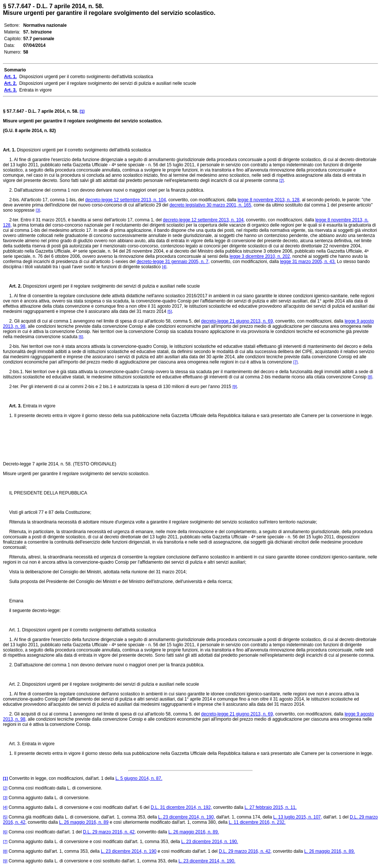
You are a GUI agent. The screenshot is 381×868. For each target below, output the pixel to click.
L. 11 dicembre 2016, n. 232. (257, 822)
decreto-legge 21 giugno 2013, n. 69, (238, 321)
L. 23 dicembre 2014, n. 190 (129, 851)
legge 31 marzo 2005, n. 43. (308, 262)
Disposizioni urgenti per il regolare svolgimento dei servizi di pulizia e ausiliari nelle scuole (111, 286)
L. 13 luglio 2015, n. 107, (297, 817)
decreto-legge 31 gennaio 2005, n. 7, (173, 262)
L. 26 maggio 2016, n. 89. (193, 832)
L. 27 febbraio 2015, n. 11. (270, 807)
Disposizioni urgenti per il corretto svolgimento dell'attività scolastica (83, 150)
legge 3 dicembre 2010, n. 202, (260, 256)
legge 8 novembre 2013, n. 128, (269, 200)
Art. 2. (12, 286)
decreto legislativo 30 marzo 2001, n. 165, (211, 205)
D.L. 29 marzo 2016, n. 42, (109, 832)
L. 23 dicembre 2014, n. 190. (210, 842)
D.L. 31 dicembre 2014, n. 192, (181, 807)
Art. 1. (9, 150)
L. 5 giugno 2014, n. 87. (139, 778)
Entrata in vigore (39, 406)
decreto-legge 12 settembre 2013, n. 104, (126, 200)
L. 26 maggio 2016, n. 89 (84, 822)
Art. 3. (12, 406)
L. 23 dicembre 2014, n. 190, (187, 817)
